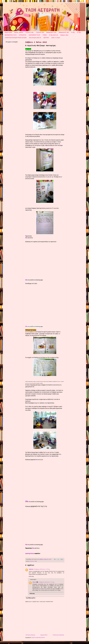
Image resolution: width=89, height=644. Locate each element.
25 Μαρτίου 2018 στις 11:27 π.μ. (42, 569)
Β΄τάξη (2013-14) (54, 35)
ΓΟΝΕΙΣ (45, 35)
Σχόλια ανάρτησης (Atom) (38, 637)
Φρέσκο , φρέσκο (19, 32)
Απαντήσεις (33, 579)
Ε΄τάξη (73, 32)
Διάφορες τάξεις (64, 35)
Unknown (31, 569)
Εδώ (27, 238)
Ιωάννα (34, 582)
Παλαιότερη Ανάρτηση (58, 635)
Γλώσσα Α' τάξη (29, 32)
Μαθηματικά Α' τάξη (51, 32)
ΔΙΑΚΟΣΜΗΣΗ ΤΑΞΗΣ (34, 35)
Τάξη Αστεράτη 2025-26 (35, 38)
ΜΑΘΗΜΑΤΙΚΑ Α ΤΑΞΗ (11, 35)
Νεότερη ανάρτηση (30, 635)
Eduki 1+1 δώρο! (56, 38)
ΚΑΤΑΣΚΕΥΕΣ (23, 35)
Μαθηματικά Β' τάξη (64, 32)
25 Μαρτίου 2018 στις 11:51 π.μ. (46, 582)
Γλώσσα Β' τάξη (40, 32)
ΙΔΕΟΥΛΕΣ (46, 38)
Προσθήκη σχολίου (31, 598)
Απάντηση (31, 576)
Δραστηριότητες (30, 553)
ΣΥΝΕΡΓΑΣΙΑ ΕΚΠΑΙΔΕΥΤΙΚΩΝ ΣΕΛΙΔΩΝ (16, 38)
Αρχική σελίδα (8, 32)
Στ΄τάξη (79, 32)
